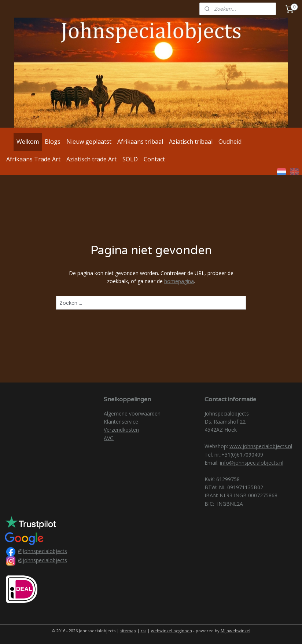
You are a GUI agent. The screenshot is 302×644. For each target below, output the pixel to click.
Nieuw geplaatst (89, 142)
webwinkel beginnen (172, 631)
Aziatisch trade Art (91, 159)
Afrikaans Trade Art (33, 159)
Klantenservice (121, 422)
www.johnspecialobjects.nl (261, 446)
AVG (109, 438)
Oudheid (230, 142)
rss (143, 631)
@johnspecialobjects (43, 560)
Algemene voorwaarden (132, 414)
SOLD (130, 159)
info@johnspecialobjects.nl (252, 463)
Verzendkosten (121, 430)
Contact (154, 159)
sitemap (128, 631)
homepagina (179, 281)
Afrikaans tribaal (140, 142)
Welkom (28, 142)
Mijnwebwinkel (235, 631)
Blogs (53, 142)
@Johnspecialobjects (43, 551)
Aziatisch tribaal (191, 142)
